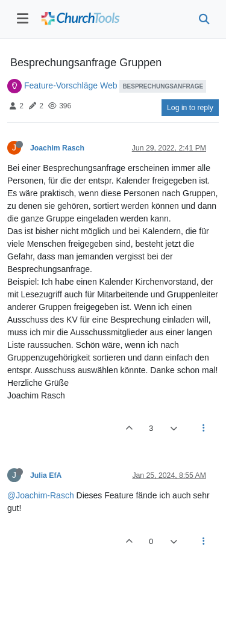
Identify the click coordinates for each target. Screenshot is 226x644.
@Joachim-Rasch (41, 495)
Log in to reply (190, 108)
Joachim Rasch (57, 148)
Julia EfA (46, 475)
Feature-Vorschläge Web (71, 85)
